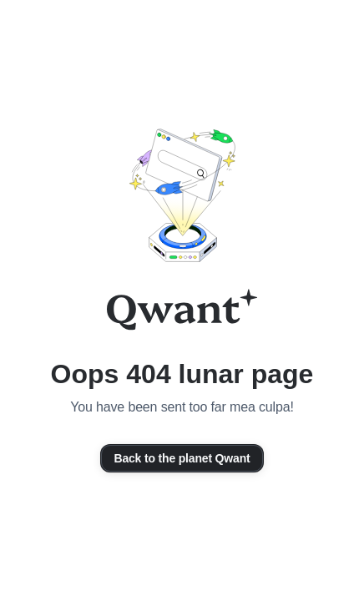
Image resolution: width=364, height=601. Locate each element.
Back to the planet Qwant (182, 458)
